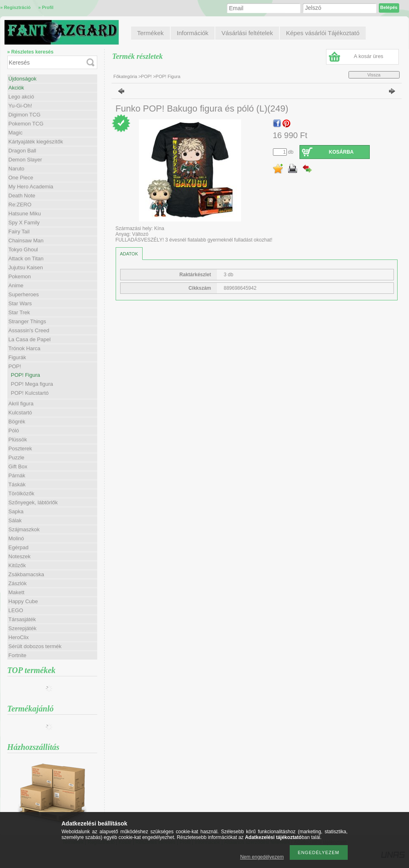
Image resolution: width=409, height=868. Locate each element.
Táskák (17, 484)
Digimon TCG (25, 115)
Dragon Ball (22, 151)
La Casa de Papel (30, 339)
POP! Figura (26, 375)
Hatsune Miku (25, 214)
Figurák (17, 357)
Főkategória (125, 76)
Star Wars (20, 303)
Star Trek (19, 312)
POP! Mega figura (32, 384)
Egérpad (19, 547)
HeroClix (19, 637)
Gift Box (18, 466)
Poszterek (20, 449)
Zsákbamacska (26, 574)
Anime (16, 285)
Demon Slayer (25, 160)
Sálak (15, 520)
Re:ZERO (20, 205)
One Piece (21, 178)
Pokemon (20, 276)
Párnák (17, 475)
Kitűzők (17, 565)
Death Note (22, 196)
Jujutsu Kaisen (26, 267)
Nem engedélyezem (262, 857)
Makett (17, 592)
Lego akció (21, 97)
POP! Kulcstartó (30, 393)
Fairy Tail (19, 232)
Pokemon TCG (26, 124)
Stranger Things (27, 321)
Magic (16, 133)
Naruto (17, 169)
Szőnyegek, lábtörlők (33, 502)
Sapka (16, 511)
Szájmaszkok (24, 529)
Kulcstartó (20, 413)
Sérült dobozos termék (35, 646)
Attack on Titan (26, 258)
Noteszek (20, 556)
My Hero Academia (31, 187)
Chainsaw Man (26, 240)
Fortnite (18, 655)
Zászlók (18, 583)
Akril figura (21, 404)
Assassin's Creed (29, 330)
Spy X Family (24, 223)
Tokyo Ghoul (23, 249)
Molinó (16, 538)
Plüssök (18, 440)
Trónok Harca (25, 348)
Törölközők (22, 493)
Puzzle (17, 457)
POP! (147, 76)
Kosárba (341, 152)
